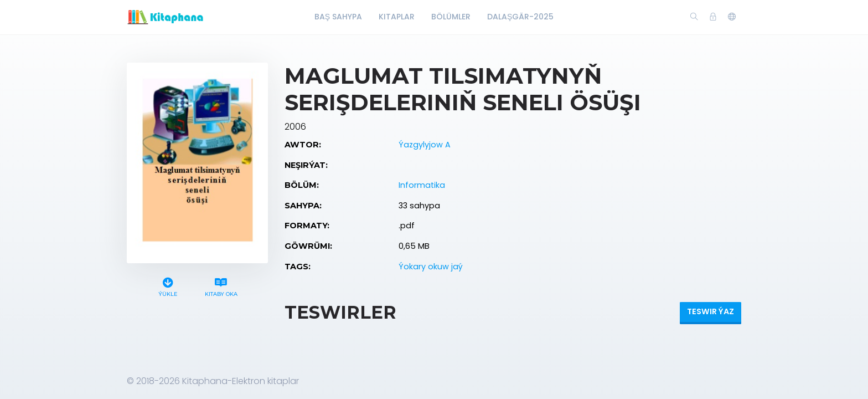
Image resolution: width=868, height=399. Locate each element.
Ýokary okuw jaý (431, 267)
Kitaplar (397, 17)
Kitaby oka (221, 286)
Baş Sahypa (338, 17)
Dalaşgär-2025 (520, 17)
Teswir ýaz (711, 311)
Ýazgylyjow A (425, 145)
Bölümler (451, 17)
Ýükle (168, 286)
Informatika (422, 185)
